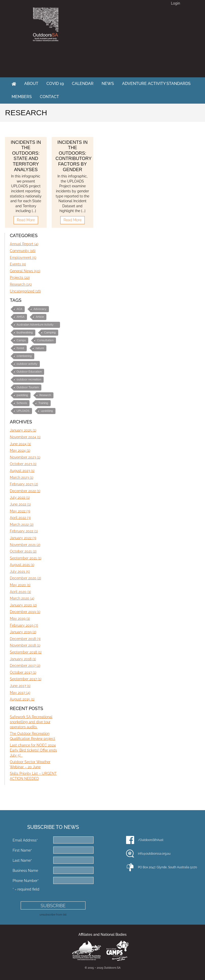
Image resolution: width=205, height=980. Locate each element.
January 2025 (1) (23, 430)
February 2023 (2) (24, 484)
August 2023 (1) (22, 471)
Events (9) (18, 264)
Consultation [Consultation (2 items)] (45, 340)
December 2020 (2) (25, 578)
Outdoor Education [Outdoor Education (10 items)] (29, 372)
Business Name (25, 871)
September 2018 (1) (26, 652)
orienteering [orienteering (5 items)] (24, 356)
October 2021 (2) (23, 551)
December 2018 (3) (25, 639)
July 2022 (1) (20, 497)
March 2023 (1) (22, 477)
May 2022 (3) (20, 511)
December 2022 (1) (25, 491)
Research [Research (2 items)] (45, 395)
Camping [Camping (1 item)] (50, 333)
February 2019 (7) (24, 625)
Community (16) (23, 251)
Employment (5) (23, 258)
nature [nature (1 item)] (40, 348)
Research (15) (21, 284)
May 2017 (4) (20, 693)
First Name (22, 850)
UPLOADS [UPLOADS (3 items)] (23, 411)
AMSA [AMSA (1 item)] (21, 317)
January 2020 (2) (23, 605)
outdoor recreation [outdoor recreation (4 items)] (29, 380)
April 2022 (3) (20, 518)
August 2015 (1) (22, 699)
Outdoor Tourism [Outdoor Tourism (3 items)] (28, 387)
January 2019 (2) (23, 632)
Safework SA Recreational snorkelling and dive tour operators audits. (31, 722)
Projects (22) (20, 278)
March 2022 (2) (22, 525)
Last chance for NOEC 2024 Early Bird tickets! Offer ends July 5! (33, 750)
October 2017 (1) (23, 672)
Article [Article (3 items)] (40, 317)
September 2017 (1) (26, 679)
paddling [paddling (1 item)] (22, 395)
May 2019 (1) (20, 619)
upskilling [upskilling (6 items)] (47, 411)
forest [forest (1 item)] (20, 348)
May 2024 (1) (20, 450)
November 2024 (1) (25, 437)
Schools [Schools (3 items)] (22, 403)
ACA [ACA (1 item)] (19, 309)
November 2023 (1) (25, 457)
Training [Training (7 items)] (43, 403)
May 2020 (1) (20, 585)
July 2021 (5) (20, 572)
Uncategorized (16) (25, 291)
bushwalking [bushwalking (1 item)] (25, 333)
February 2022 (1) (24, 531)
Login (175, 3)
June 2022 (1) (20, 504)
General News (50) (25, 271)
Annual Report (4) (24, 244)
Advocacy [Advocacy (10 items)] (40, 309)
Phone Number (26, 881)
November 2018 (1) (25, 645)
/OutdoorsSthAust (151, 840)
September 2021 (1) (26, 558)
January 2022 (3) (23, 538)
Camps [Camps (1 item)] (21, 340)
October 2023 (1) (23, 464)
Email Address (25, 840)
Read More (26, 220)
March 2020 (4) (22, 598)
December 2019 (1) (25, 612)
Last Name (22, 860)
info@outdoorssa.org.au (154, 854)
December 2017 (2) (25, 666)
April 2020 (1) (20, 592)
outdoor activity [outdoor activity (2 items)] (27, 364)
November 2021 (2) (25, 545)
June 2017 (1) (20, 686)
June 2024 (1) (20, 444)
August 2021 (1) (22, 565)
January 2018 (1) (23, 659)
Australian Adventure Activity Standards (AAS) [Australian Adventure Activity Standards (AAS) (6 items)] (35, 325)
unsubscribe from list (53, 915)
